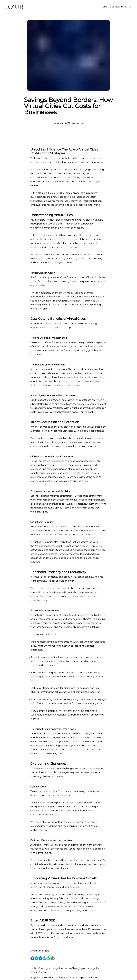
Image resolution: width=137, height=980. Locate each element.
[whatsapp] (49, 958)
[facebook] (32, 958)
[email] (53, 958)
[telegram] (45, 958)
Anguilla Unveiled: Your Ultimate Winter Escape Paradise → (64, 977)
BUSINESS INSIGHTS (120, 7)
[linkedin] (41, 958)
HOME (104, 7)
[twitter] (36, 958)
